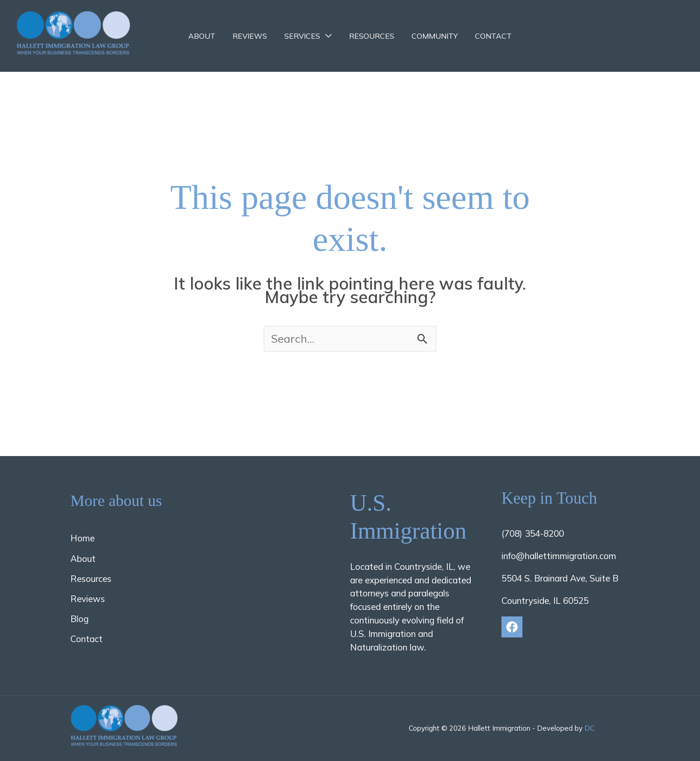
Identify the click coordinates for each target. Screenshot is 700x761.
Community (431, 36)
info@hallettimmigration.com (559, 556)
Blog (79, 619)
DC (590, 728)
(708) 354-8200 (533, 533)
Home (82, 538)
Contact (487, 36)
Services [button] (304, 36)
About (208, 36)
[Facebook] (512, 627)
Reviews (254, 36)
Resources (370, 36)
